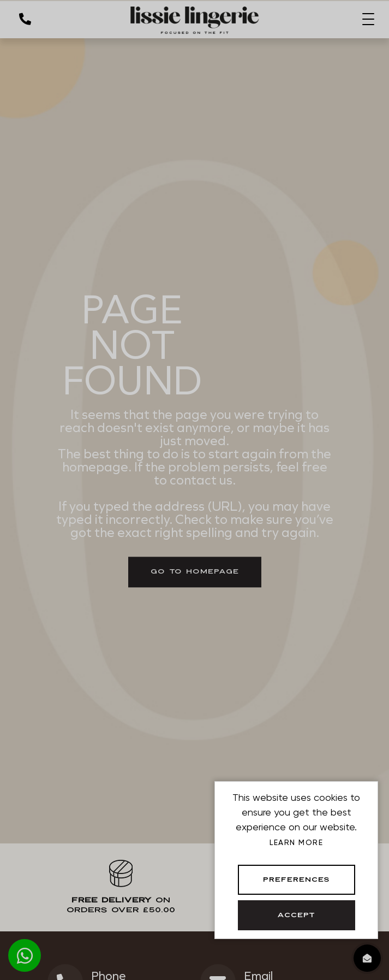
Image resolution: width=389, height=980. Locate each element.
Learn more (296, 842)
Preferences (297, 880)
